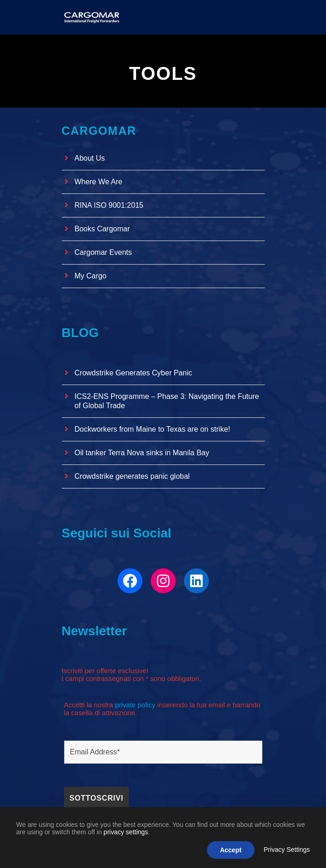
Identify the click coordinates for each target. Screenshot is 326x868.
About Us (90, 158)
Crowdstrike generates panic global (132, 476)
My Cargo (91, 276)
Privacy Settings (287, 850)
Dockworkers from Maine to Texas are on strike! (153, 429)
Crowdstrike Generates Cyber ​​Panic (133, 373)
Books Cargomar (102, 229)
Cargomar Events (104, 252)
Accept (231, 850)
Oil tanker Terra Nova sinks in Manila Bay (142, 453)
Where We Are (99, 182)
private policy (135, 705)
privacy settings (126, 832)
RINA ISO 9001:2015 (109, 205)
